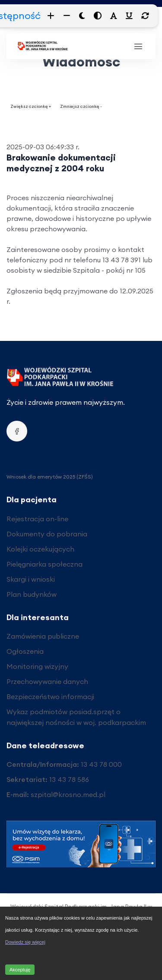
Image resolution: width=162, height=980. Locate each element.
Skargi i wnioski (31, 579)
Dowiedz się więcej (25, 942)
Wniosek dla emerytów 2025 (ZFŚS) (50, 477)
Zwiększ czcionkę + (31, 106)
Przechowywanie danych (47, 681)
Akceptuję (20, 970)
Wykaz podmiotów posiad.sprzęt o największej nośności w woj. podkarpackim (76, 717)
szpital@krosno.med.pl (68, 794)
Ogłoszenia (25, 651)
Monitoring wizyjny (37, 666)
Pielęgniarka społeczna (44, 564)
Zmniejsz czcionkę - (81, 106)
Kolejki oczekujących (40, 549)
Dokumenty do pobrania (47, 534)
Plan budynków (32, 594)
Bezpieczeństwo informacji (50, 696)
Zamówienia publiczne (43, 636)
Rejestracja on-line (37, 519)
